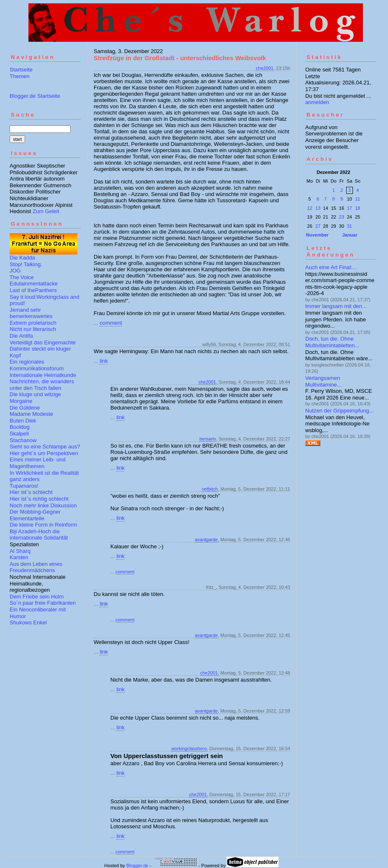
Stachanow (23, 440)
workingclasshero (189, 748)
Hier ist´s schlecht (31, 492)
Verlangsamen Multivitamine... (323, 381)
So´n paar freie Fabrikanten (43, 603)
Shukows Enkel (28, 622)
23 (342, 217)
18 (357, 208)
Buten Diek (23, 421)
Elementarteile (27, 518)
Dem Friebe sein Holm (37, 597)
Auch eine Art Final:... (331, 267)
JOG (15, 271)
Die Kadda (22, 258)
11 (357, 199)
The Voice (22, 277)
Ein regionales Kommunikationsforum (37, 365)
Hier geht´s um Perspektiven (44, 453)
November (317, 235)
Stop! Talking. (26, 264)
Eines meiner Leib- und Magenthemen (38, 463)
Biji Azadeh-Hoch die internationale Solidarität (39, 535)
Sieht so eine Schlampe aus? (45, 447)
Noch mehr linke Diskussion (43, 505)
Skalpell (19, 434)
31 (350, 226)
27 (318, 226)
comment (111, 323)
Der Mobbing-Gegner (35, 512)
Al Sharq (20, 551)
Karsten (19, 557)
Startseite (21, 70)
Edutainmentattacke (34, 284)
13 (318, 208)
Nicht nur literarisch (33, 329)
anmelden (317, 102)
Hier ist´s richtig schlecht (39, 499)
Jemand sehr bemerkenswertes (31, 313)
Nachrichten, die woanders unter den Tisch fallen (42, 385)
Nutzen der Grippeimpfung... (339, 411)
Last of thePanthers (33, 290)
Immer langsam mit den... (336, 306)
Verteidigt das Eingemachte (43, 342)
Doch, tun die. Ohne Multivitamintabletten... (332, 342)
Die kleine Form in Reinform (43, 525)
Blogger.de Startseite (35, 96)
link (104, 361)
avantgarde (206, 540)
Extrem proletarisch (33, 323)
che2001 (265, 68)
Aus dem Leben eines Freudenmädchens (36, 567)
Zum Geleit (46, 211)
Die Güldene (25, 408)
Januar (350, 235)
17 (350, 208)
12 (310, 208)
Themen (20, 76)
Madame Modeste (31, 414)
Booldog (20, 427)
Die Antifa (21, 336)
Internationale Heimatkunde (43, 375)
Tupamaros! (24, 486)
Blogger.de (137, 865)
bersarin (208, 439)
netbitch (210, 489)
